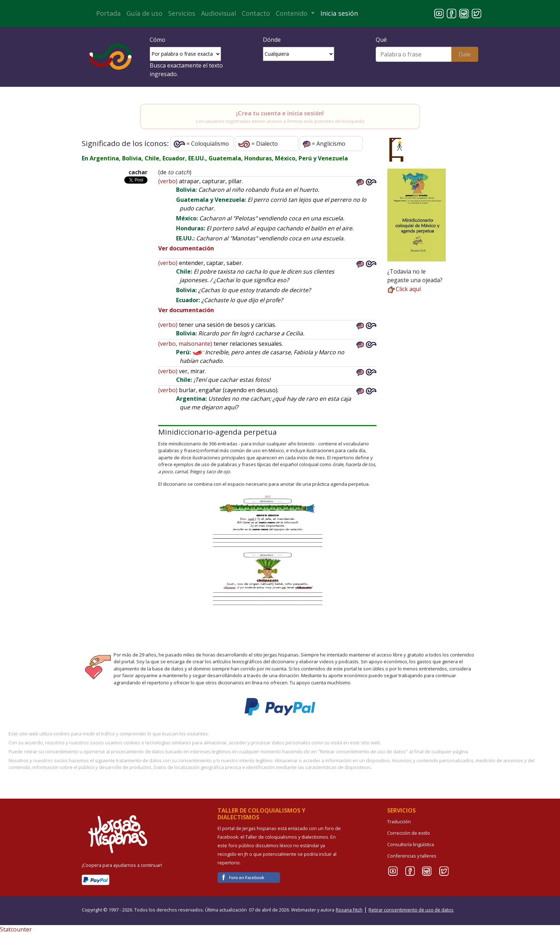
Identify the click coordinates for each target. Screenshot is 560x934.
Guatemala (225, 158)
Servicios (182, 13)
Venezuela (333, 158)
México (285, 158)
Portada (108, 13)
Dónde (272, 40)
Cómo (157, 40)
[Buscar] (413, 54)
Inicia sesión (339, 13)
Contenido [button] (292, 13)
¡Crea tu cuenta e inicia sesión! (280, 113)
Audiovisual (219, 13)
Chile (152, 158)
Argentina (104, 158)
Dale (465, 54)
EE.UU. (197, 158)
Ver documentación (186, 248)
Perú (305, 158)
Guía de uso (144, 13)
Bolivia (132, 158)
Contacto (256, 13)
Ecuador (174, 158)
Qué (381, 40)
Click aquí (404, 289)
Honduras (258, 158)
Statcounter (16, 929)
